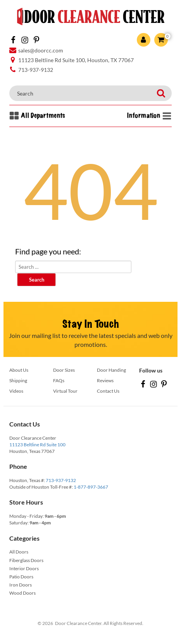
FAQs (59, 380)
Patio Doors (21, 577)
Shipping (18, 380)
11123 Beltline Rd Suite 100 (37, 445)
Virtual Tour (65, 391)
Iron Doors (21, 585)
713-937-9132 (61, 480)
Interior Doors (24, 568)
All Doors (19, 552)
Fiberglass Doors (26, 560)
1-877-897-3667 (91, 487)
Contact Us (108, 391)
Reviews (105, 380)
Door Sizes (64, 370)
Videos (16, 391)
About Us (19, 370)
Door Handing (111, 370)
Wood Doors (22, 593)
